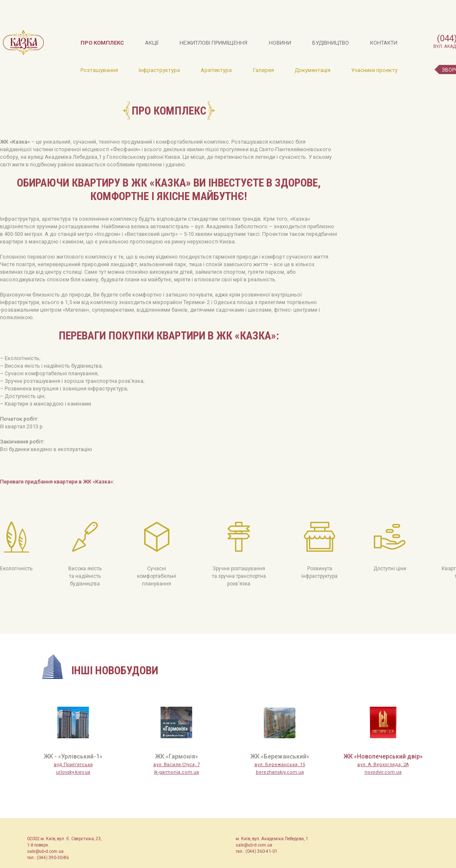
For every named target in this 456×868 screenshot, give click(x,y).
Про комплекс (102, 43)
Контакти (384, 43)
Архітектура (216, 70)
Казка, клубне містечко (23, 43)
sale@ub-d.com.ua (45, 851)
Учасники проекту (374, 70)
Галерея (263, 70)
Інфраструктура (159, 70)
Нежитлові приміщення (213, 43)
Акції (152, 43)
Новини (280, 43)
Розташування (99, 70)
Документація (312, 70)
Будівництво (331, 43)
